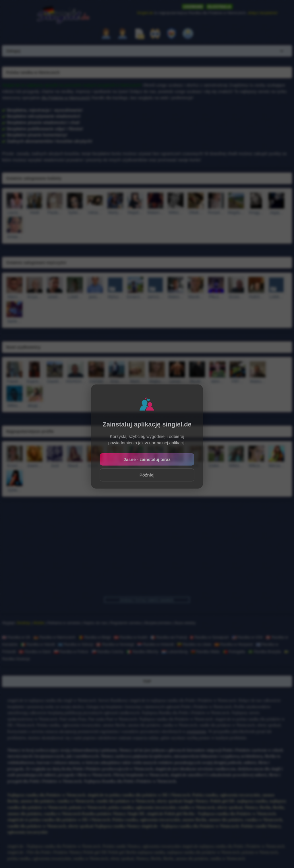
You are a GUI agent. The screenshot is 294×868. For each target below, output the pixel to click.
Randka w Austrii (131, 637)
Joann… (35, 466)
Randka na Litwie (194, 644)
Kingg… (256, 213)
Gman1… (136, 297)
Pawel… (14, 381)
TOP (147, 681)
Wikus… (256, 466)
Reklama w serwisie (64, 623)
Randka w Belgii (95, 637)
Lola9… (75, 297)
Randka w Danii (35, 652)
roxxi (155, 466)
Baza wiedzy (185, 623)
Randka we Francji (169, 637)
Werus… (276, 466)
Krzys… (34, 297)
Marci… (14, 297)
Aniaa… (14, 237)
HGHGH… (76, 381)
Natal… (176, 466)
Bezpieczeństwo (158, 623)
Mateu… (258, 381)
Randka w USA (247, 637)
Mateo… (176, 297)
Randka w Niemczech (54, 637)
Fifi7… (237, 381)
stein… (217, 381)
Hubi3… (256, 297)
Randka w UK (16, 637)
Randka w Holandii (156, 644)
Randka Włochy (143, 652)
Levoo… (177, 381)
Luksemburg (175, 652)
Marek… (196, 297)
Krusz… (14, 466)
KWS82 (97, 381)
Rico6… (197, 381)
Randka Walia (205, 652)
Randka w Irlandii (38, 644)
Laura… (14, 213)
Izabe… (216, 466)
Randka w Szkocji (76, 644)
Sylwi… (75, 213)
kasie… (115, 466)
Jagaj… (276, 213)
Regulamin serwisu (126, 623)
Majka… (157, 381)
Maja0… (136, 213)
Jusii (55, 466)
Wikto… (176, 213)
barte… (14, 321)
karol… (136, 466)
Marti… (137, 381)
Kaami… (35, 381)
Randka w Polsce (71, 652)
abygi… (35, 406)
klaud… (75, 466)
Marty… (115, 213)
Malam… (156, 213)
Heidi (35, 213)
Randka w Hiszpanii (234, 644)
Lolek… (276, 297)
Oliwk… (196, 213)
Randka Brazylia (265, 652)
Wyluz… (115, 297)
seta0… (55, 297)
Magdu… (236, 213)
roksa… (95, 213)
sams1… (155, 297)
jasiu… (95, 297)
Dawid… (55, 381)
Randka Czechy (108, 652)
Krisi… (117, 381)
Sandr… (196, 466)
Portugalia (234, 652)
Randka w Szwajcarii (209, 637)
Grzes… (236, 297)
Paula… (55, 213)
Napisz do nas (95, 623)
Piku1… (216, 297)
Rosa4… (216, 213)
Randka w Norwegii (115, 644)
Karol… (95, 466)
